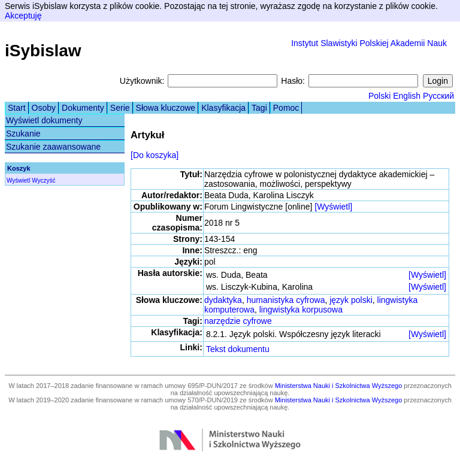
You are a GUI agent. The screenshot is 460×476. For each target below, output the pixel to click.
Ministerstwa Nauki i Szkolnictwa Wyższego (339, 386)
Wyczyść (43, 181)
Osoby (44, 108)
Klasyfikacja (223, 108)
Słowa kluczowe (166, 108)
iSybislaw (43, 51)
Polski (379, 96)
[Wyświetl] (333, 207)
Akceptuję (23, 16)
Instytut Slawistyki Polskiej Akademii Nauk (369, 43)
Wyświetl (18, 181)
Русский (438, 96)
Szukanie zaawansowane (53, 147)
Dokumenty (83, 108)
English (407, 96)
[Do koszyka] (155, 155)
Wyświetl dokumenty (44, 120)
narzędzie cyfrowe (238, 321)
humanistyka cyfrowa (286, 300)
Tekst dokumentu (238, 349)
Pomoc (286, 108)
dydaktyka (223, 300)
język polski (351, 300)
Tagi (259, 108)
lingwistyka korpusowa (301, 310)
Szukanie (23, 134)
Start (17, 108)
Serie (120, 108)
